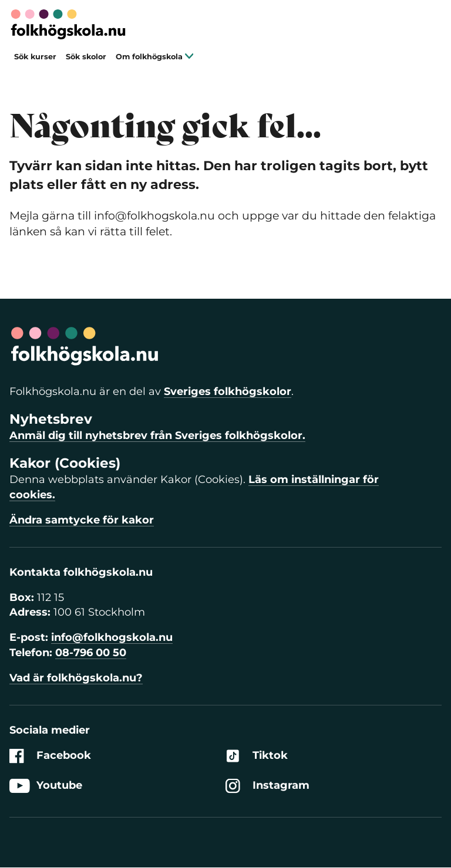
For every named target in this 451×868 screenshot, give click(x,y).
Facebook (50, 756)
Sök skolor (86, 57)
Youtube (46, 786)
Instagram (267, 786)
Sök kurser (35, 57)
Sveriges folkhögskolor (228, 391)
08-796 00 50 (91, 653)
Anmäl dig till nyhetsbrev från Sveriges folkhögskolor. (157, 435)
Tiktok (257, 756)
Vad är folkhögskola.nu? (76, 678)
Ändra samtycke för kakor (82, 520)
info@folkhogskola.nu (112, 637)
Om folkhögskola (155, 57)
